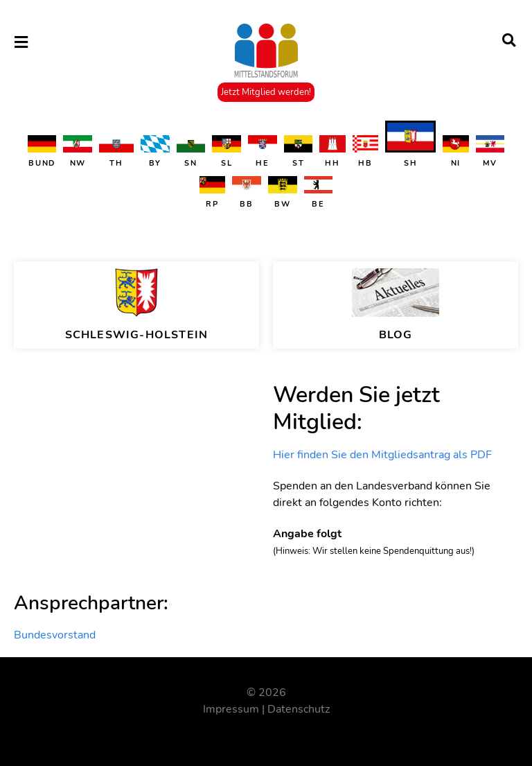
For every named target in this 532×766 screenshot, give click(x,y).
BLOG (396, 335)
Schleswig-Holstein (137, 335)
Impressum (231, 709)
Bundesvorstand (55, 635)
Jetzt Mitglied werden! (266, 92)
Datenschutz (299, 709)
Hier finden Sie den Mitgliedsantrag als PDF (382, 455)
